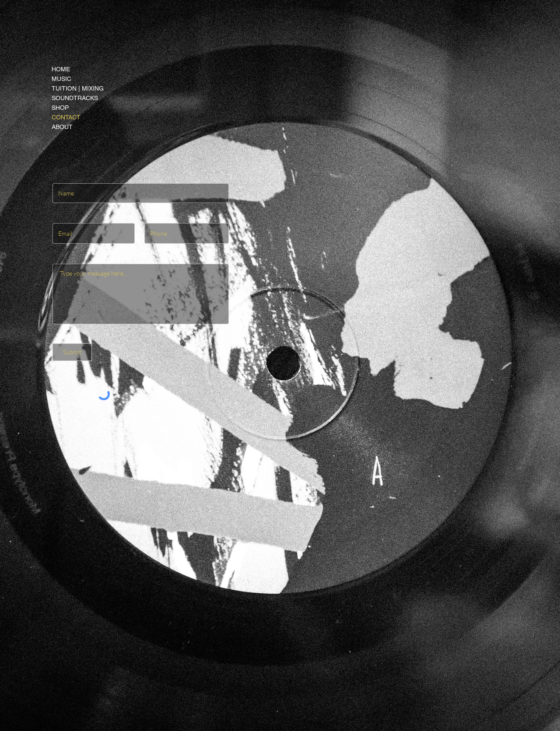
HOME (61, 69)
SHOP (60, 108)
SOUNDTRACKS (75, 98)
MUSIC (61, 79)
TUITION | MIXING (78, 88)
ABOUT (62, 127)
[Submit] (72, 352)
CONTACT (66, 117)
